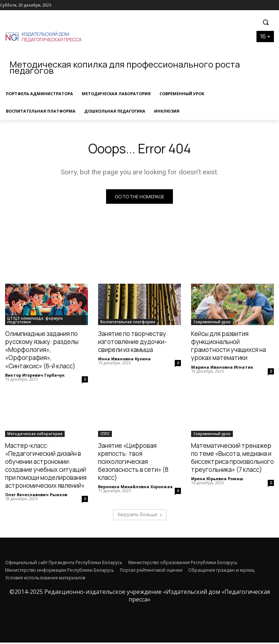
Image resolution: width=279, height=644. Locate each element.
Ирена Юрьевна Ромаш (217, 480)
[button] (265, 22)
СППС (105, 435)
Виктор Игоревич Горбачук (35, 376)
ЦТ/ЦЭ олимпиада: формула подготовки (35, 321)
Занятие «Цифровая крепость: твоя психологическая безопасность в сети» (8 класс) (133, 463)
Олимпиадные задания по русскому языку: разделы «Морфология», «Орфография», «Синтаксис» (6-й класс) (42, 351)
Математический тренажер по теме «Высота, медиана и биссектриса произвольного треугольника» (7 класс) (232, 459)
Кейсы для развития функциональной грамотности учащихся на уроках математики (229, 347)
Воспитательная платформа (128, 323)
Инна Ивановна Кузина (124, 360)
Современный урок (212, 323)
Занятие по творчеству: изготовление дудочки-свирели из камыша (133, 343)
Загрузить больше (140, 516)
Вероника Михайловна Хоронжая (135, 488)
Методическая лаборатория (35, 435)
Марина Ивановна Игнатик (222, 368)
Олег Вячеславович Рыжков (36, 496)
